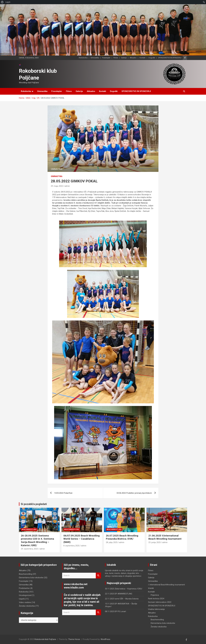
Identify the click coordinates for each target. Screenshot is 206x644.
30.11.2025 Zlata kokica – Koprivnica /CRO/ (124, 589)
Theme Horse (74, 639)
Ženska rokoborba (27, 606)
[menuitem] (2, 2)
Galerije (124, 58)
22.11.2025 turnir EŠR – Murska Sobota (122, 599)
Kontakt (142, 58)
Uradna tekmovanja (156, 609)
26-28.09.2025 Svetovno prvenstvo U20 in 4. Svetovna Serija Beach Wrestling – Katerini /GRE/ (37, 540)
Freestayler (106, 58)
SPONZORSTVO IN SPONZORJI (170, 58)
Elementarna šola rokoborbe (31, 578)
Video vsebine (25, 602)
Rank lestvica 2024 (156, 599)
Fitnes (116, 58)
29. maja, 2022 (57, 186)
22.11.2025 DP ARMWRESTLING (119, 594)
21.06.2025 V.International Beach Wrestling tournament (165, 537)
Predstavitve (24, 588)
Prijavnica (155, 595)
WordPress (105, 639)
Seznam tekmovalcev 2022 (160, 602)
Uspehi (22, 599)
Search (98, 576)
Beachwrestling (29, 529)
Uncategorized (25, 595)
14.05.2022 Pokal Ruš (63, 493)
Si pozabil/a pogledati (34, 504)
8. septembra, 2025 (71, 546)
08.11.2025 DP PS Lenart (115, 611)
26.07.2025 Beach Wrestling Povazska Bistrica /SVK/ (122, 537)
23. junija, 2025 (155, 542)
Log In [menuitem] (8, 2)
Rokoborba (83, 58)
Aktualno (133, 58)
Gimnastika (95, 58)
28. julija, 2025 (112, 542)
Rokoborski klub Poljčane (45, 639)
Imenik (151, 588)
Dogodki (152, 58)
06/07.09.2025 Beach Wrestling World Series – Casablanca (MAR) (82, 539)
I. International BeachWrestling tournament (166, 585)
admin (67, 186)
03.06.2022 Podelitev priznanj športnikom (134, 493)
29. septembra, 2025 (29, 549)
